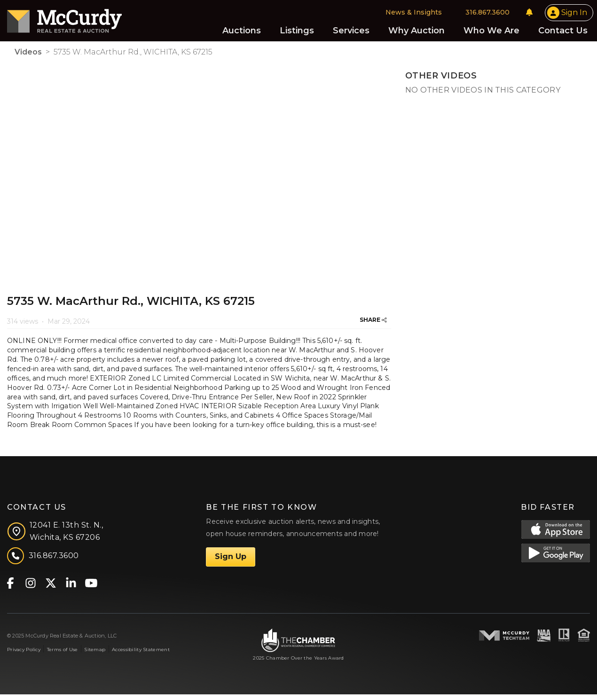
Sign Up (231, 562)
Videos (28, 58)
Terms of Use (62, 655)
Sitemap (95, 655)
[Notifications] (529, 15)
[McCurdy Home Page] (64, 20)
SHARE (373, 325)
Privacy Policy (24, 655)
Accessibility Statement (141, 655)
